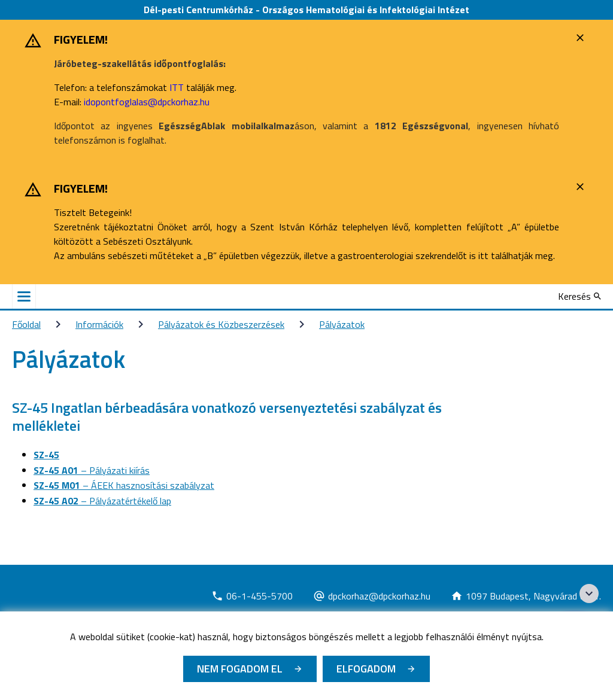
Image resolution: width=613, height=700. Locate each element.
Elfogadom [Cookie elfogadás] (366, 669)
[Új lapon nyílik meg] (252, 596)
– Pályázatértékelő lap (102, 501)
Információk (99, 324)
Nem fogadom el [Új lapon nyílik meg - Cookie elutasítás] (240, 669)
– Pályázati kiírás (92, 470)
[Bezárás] (582, 38)
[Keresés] (579, 296)
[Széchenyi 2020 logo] (589, 594)
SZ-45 (46, 455)
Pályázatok (342, 324)
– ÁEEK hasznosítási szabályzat (124, 485)
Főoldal (26, 324)
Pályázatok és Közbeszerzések (221, 324)
